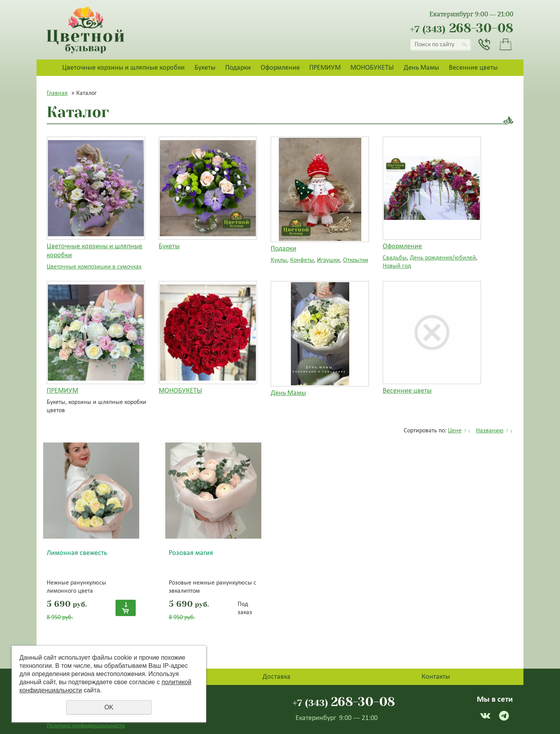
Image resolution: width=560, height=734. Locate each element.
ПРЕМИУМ (325, 67)
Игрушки (328, 260)
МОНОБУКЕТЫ (372, 67)
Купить (126, 608)
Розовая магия (191, 553)
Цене (455, 430)
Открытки (356, 260)
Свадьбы (395, 257)
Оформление (280, 67)
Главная (57, 93)
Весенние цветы (473, 67)
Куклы (279, 260)
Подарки (238, 67)
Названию (490, 430)
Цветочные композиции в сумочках (94, 266)
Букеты (205, 67)
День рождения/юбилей (443, 257)
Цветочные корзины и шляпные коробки (123, 67)
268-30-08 (462, 28)
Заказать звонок (484, 44)
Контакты (436, 676)
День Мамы (421, 67)
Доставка (276, 676)
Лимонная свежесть (77, 553)
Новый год (397, 266)
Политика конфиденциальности (86, 725)
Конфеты (302, 260)
